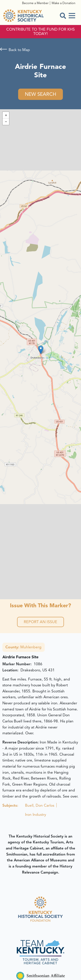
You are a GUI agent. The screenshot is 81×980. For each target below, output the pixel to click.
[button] (41, 350)
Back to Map (19, 50)
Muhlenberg (23, 647)
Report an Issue (40, 622)
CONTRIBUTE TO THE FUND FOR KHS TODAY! (40, 32)
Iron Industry (36, 814)
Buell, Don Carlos (40, 805)
